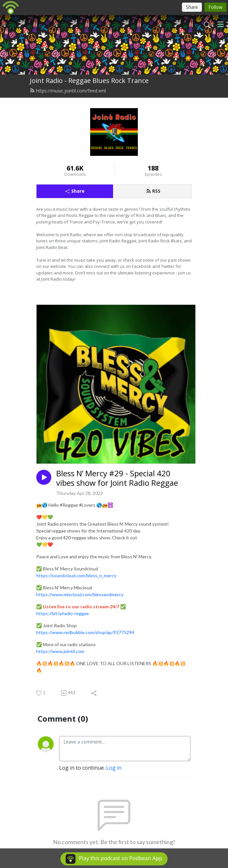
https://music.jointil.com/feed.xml (68, 91)
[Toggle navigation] (220, 24)
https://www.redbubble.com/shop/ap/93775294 (85, 632)
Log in (114, 768)
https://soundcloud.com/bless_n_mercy (76, 575)
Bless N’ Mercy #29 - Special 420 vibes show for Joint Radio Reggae (117, 478)
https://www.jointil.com (60, 651)
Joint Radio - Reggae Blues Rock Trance (89, 81)
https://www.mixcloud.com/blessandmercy (80, 594)
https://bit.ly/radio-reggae (63, 613)
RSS (153, 191)
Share (75, 191)
